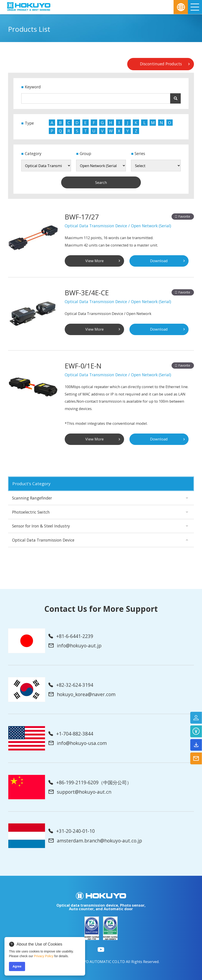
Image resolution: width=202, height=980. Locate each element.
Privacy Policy (44, 956)
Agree (17, 966)
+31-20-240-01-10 (72, 831)
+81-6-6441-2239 (71, 636)
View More (95, 261)
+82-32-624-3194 (71, 685)
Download (159, 261)
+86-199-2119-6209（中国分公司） (90, 782)
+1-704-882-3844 (71, 734)
